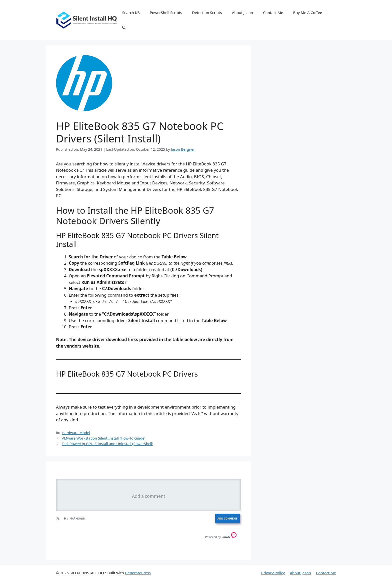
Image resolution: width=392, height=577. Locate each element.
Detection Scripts (207, 12)
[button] (124, 27)
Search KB (131, 12)
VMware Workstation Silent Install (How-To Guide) (103, 513)
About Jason (243, 12)
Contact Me (273, 12)
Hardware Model (76, 508)
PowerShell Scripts (166, 12)
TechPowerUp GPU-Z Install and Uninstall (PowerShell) (107, 519)
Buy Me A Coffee (307, 12)
